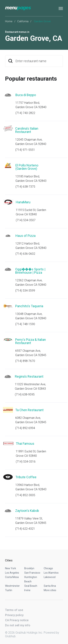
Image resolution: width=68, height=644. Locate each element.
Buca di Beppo (26, 95)
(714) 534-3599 (25, 291)
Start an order (56, 100)
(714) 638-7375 (25, 187)
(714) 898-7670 (25, 361)
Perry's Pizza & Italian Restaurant (31, 341)
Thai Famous (25, 444)
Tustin (9, 590)
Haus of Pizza (25, 236)
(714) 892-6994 (25, 428)
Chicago (48, 568)
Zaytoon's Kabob (27, 511)
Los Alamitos (51, 573)
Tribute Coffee (26, 477)
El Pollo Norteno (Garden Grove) (27, 167)
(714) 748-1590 (25, 324)
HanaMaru (23, 202)
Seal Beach (31, 586)
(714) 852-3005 (25, 495)
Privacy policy (14, 615)
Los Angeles (12, 573)
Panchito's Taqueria (29, 306)
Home (9, 21)
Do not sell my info (18, 625)
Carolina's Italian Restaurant (27, 130)
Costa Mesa (12, 577)
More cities (50, 590)
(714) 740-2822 (25, 113)
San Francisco (32, 573)
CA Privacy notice (17, 620)
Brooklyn (29, 568)
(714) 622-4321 (25, 529)
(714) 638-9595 (25, 394)
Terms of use (14, 610)
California (23, 21)
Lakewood (50, 577)
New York (11, 568)
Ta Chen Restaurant (29, 410)
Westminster (12, 586)
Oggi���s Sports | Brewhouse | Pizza (30, 271)
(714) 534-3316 (26, 462)
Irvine (27, 590)
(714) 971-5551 (25, 150)
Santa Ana (50, 586)
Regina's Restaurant (29, 376)
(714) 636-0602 (25, 254)
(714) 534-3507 (26, 220)
